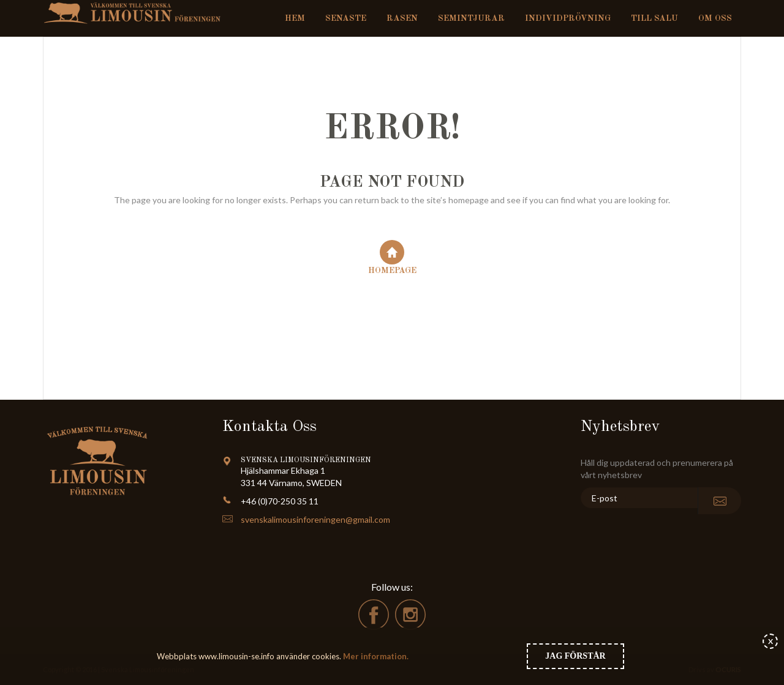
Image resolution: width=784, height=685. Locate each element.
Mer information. (375, 656)
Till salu (654, 18)
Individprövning (568, 18)
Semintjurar (471, 18)
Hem (295, 18)
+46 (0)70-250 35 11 (280, 501)
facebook (374, 615)
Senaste (346, 18)
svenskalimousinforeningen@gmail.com (315, 519)
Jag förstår (575, 656)
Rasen (402, 18)
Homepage (392, 257)
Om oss (715, 18)
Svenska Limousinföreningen (137, 12)
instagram (410, 615)
